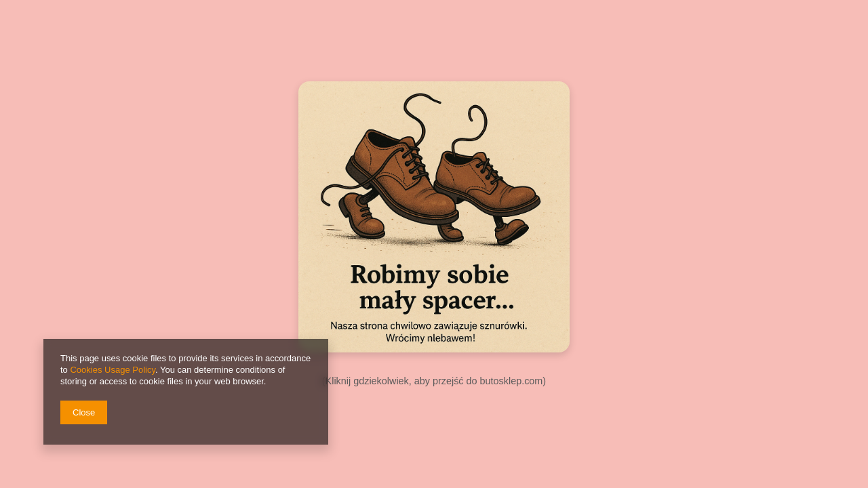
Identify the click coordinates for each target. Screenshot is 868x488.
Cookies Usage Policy (112, 370)
